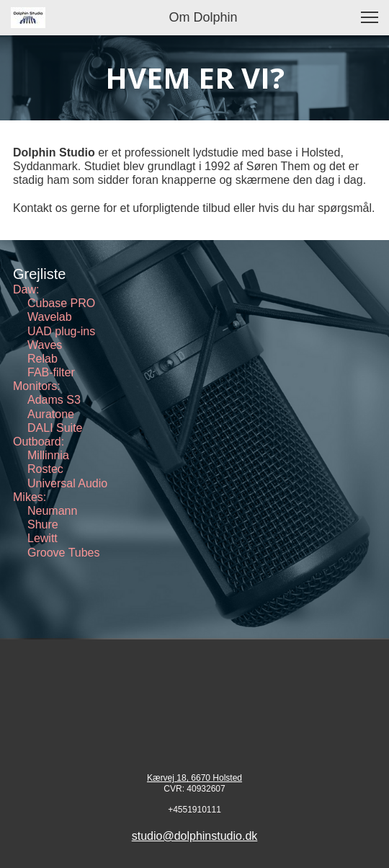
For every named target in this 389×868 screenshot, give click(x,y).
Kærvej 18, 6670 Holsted (194, 778)
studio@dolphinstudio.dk (195, 836)
